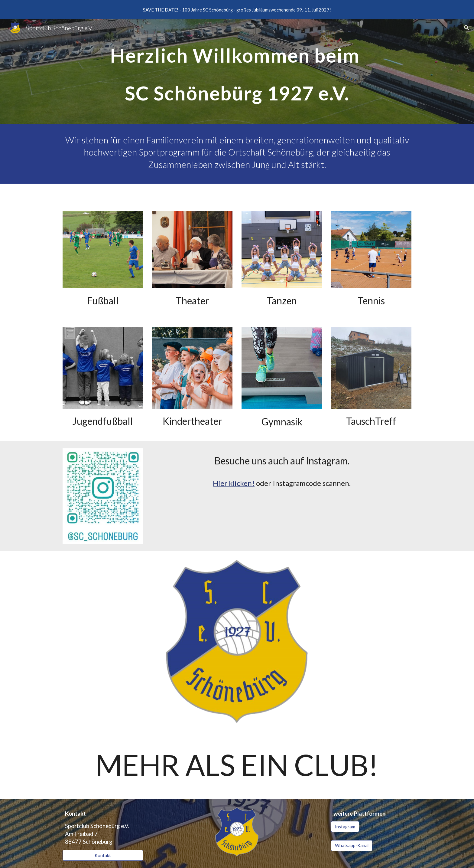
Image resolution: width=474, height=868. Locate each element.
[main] (237, 72)
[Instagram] (345, 827)
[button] (467, 28)
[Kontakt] (103, 855)
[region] (237, 10)
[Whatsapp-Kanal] (352, 846)
